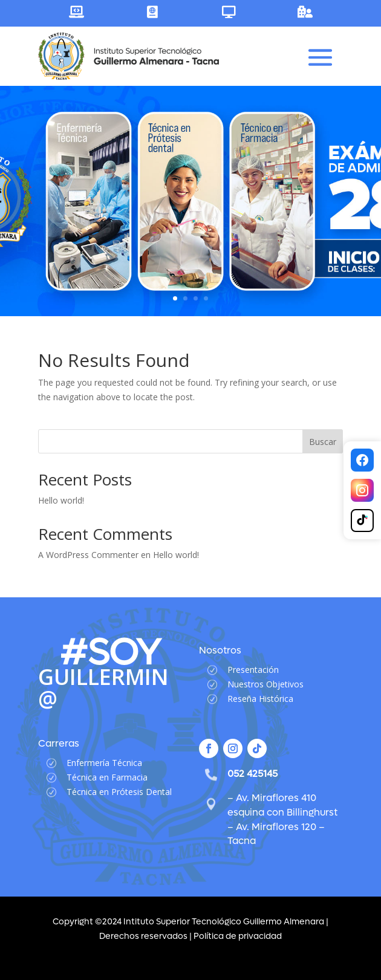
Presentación (253, 670)
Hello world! (61, 500)
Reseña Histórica (260, 699)
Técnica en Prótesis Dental (119, 792)
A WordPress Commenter (88, 555)
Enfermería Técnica (104, 763)
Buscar (323, 442)
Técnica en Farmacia (107, 777)
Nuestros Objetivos (265, 684)
